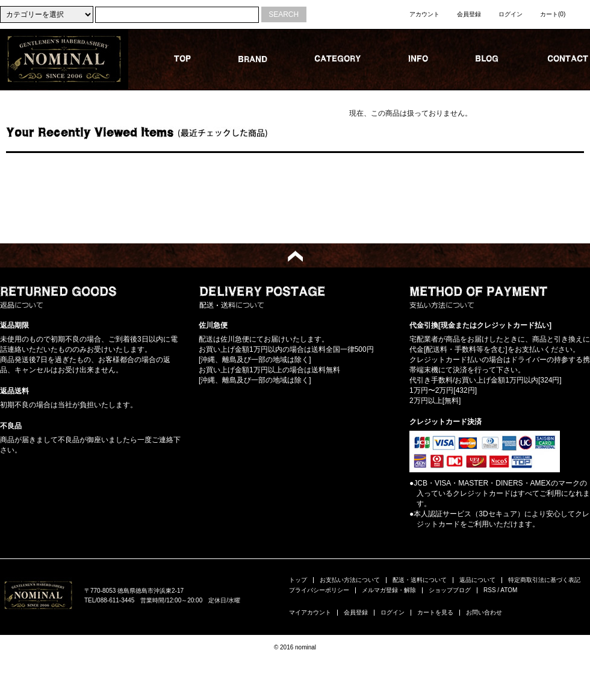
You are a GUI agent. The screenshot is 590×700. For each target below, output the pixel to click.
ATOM (509, 590)
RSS (490, 590)
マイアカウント (310, 612)
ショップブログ (450, 590)
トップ (298, 580)
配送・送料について (420, 580)
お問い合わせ (484, 612)
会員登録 (469, 14)
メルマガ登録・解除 (389, 590)
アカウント (424, 14)
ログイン (511, 14)
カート (553, 14)
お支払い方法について (350, 580)
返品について (477, 580)
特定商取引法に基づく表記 (544, 580)
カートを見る (435, 612)
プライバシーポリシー (319, 590)
